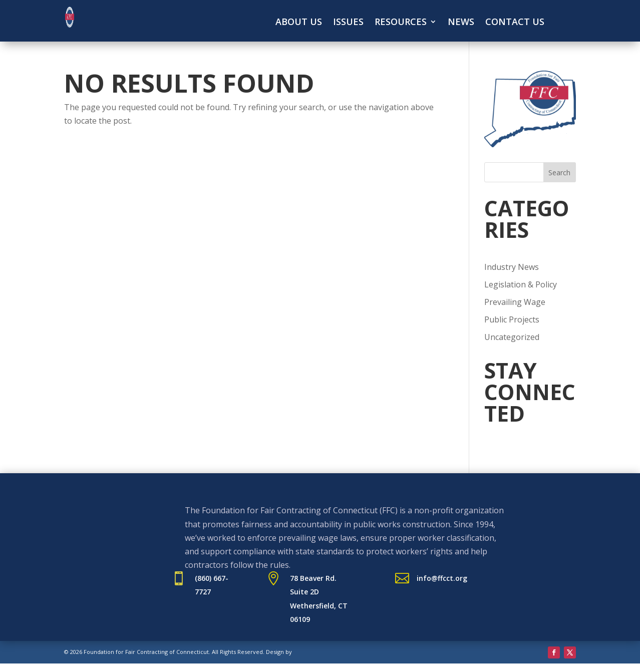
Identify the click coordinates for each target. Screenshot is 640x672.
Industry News (512, 267)
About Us (299, 23)
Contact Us (515, 23)
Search (559, 173)
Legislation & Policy (521, 284)
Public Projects (512, 319)
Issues (348, 23)
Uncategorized (512, 337)
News (461, 23)
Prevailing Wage (515, 302)
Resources (401, 23)
